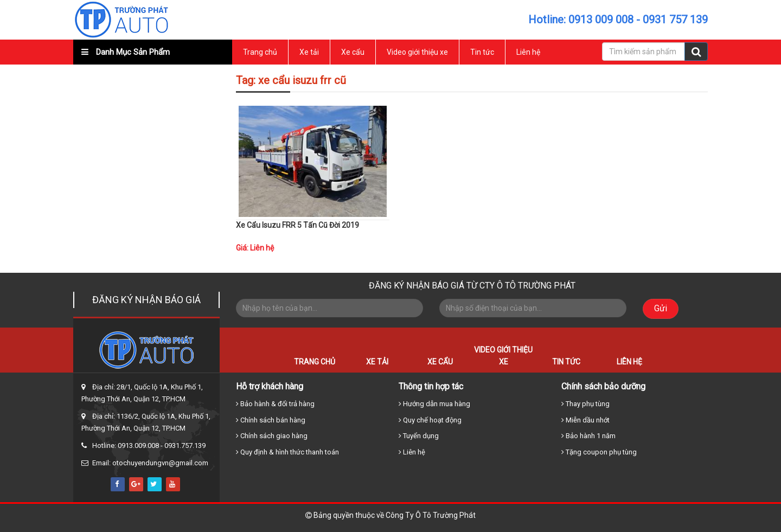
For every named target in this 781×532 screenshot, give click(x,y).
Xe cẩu (353, 52)
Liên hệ (528, 52)
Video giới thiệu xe (417, 52)
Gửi (661, 308)
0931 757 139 (675, 20)
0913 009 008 (601, 20)
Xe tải (309, 52)
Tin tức (482, 52)
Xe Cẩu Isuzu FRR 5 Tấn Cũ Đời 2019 (297, 225)
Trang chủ (260, 52)
